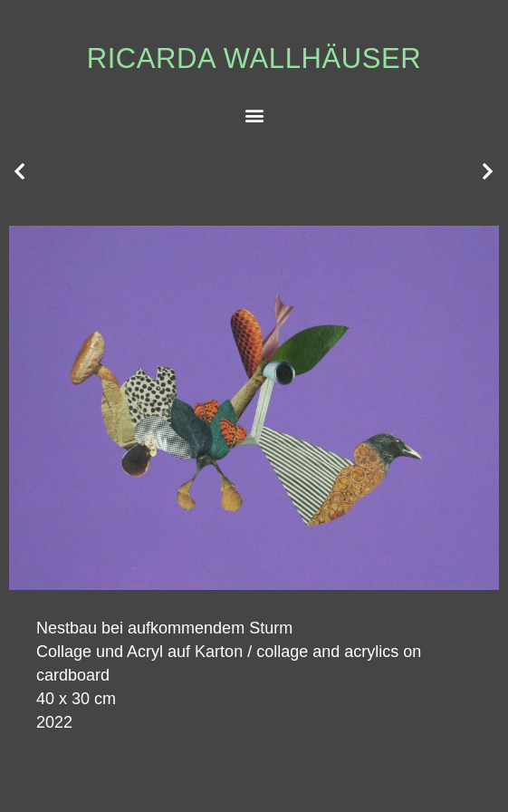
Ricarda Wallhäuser (254, 58)
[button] (254, 115)
